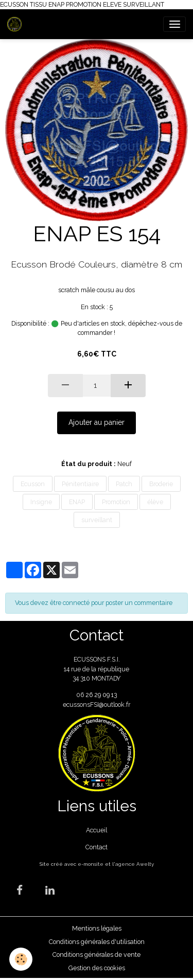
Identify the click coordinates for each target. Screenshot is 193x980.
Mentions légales (97, 928)
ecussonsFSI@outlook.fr (97, 705)
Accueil (97, 830)
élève (155, 502)
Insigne (41, 502)
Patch (124, 484)
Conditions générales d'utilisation (97, 942)
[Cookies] (21, 959)
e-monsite (91, 864)
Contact (97, 847)
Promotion (116, 502)
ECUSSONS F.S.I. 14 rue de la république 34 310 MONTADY (97, 669)
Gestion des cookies (97, 968)
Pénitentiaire (80, 484)
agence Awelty (135, 864)
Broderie (161, 484)
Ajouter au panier (97, 422)
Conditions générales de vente (97, 955)
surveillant (97, 520)
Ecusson (33, 484)
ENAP (77, 502)
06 (81, 695)
